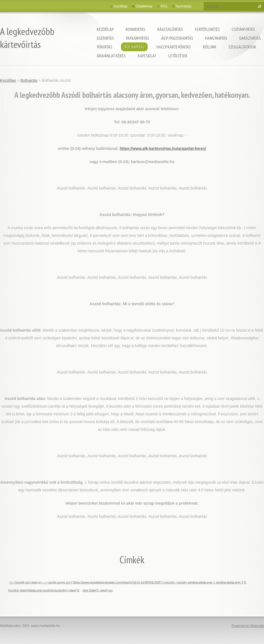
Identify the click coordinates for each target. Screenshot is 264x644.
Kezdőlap (105, 29)
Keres (259, 6)
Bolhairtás (134, 47)
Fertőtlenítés (207, 29)
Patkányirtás (137, 38)
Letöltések (178, 56)
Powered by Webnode (248, 626)
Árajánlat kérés (111, 56)
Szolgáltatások (242, 47)
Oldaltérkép (144, 6)
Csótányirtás (243, 29)
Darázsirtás (250, 38)
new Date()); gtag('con (98, 590)
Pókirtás (105, 47)
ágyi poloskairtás (177, 38)
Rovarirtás (135, 29)
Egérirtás (105, 38)
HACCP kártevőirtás (174, 47)
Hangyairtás (216, 38)
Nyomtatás (184, 6)
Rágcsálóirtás (170, 29)
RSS (164, 6)
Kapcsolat (147, 56)
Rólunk (210, 47)
